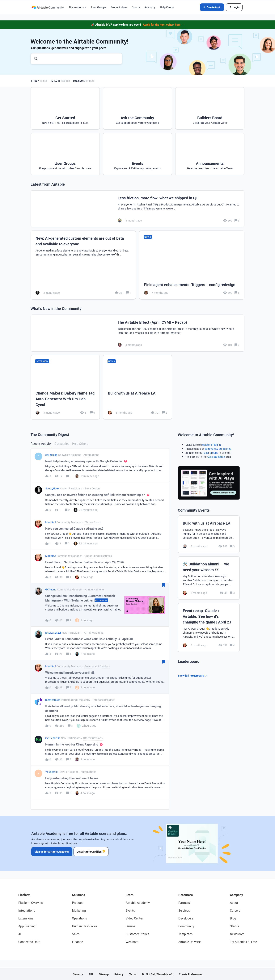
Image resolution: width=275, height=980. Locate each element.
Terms (133, 974)
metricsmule (53, 700)
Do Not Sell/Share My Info (158, 974)
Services (184, 910)
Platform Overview (31, 903)
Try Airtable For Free (243, 942)
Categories (62, 444)
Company (236, 895)
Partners (184, 903)
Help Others (80, 444)
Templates (185, 934)
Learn (130, 895)
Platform (24, 895)
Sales (76, 934)
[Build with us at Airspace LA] (138, 387)
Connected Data (29, 942)
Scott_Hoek (52, 488)
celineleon (51, 455)
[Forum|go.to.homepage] (48, 7)
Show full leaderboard (193, 676)
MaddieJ (51, 522)
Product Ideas (119, 7)
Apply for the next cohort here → (163, 24)
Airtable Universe (190, 942)
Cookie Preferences (190, 974)
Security (78, 974)
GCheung (51, 589)
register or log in (211, 445)
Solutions (78, 895)
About (234, 903)
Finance (77, 942)
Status (235, 926)
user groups (211, 453)
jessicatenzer (53, 633)
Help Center (167, 7)
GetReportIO (53, 738)
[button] (212, 7)
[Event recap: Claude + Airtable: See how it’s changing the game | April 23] (209, 627)
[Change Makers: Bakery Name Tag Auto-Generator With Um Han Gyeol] (65, 387)
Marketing (79, 910)
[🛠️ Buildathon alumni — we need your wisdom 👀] (209, 578)
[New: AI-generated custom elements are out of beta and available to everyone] (83, 265)
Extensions (26, 918)
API (91, 974)
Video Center (134, 918)
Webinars (132, 942)
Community (186, 926)
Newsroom (237, 934)
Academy (150, 7)
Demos (130, 926)
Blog (233, 918)
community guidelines (218, 449)
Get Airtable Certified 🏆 (91, 851)
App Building (27, 926)
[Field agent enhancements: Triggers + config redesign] (192, 265)
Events (136, 7)
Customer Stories (137, 934)
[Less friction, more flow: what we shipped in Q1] (137, 209)
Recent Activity (41, 444)
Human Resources (85, 926)
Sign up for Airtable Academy (52, 851)
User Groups (99, 7)
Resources (186, 895)
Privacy (119, 974)
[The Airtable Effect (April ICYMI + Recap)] (137, 333)
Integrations (27, 910)
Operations (79, 918)
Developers (186, 918)
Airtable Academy (138, 903)
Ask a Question (216, 457)
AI (20, 934)
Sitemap (104, 974)
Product (77, 903)
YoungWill (51, 772)
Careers (235, 910)
